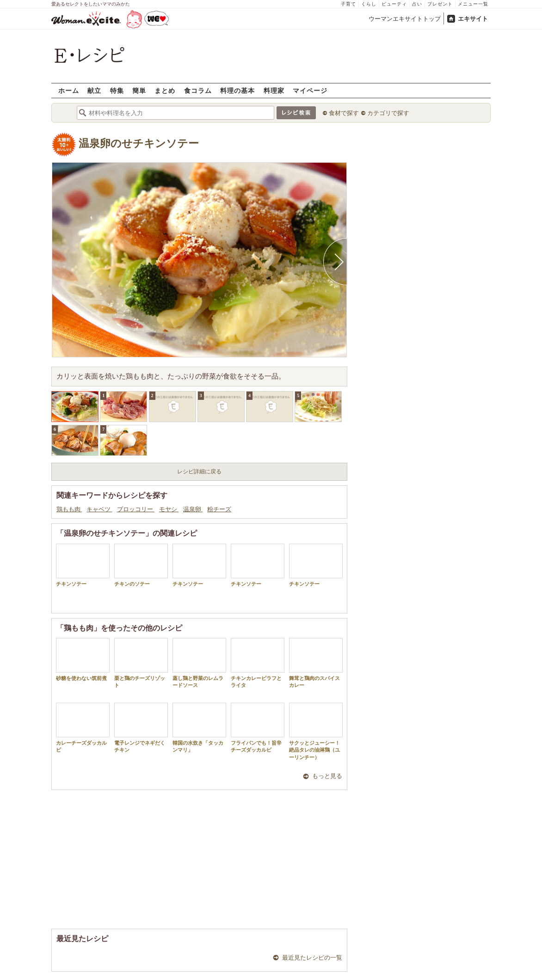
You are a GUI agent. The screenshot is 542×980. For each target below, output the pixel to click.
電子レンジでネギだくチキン (141, 728)
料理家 (274, 90)
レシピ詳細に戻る (199, 472)
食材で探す (344, 113)
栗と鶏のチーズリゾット (141, 663)
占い (417, 4)
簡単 (139, 90)
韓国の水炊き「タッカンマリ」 (199, 728)
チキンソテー (83, 565)
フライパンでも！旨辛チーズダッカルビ (258, 728)
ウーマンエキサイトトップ (405, 19)
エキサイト (473, 19)
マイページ (310, 90)
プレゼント (440, 4)
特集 (117, 90)
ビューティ (394, 4)
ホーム (69, 90)
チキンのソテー (141, 565)
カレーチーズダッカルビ (83, 728)
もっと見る (327, 776)
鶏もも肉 (69, 509)
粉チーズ (219, 509)
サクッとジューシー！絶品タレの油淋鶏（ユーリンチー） (316, 731)
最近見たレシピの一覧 (312, 958)
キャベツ (99, 509)
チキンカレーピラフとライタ (258, 663)
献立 (94, 90)
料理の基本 (237, 90)
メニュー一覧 (473, 4)
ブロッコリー (136, 509)
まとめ (165, 90)
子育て (348, 4)
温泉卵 (193, 509)
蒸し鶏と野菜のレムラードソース (199, 663)
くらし (369, 4)
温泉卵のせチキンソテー (139, 144)
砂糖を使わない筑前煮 (83, 659)
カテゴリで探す (388, 113)
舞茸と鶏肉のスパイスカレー (316, 663)
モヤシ (169, 509)
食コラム (198, 90)
